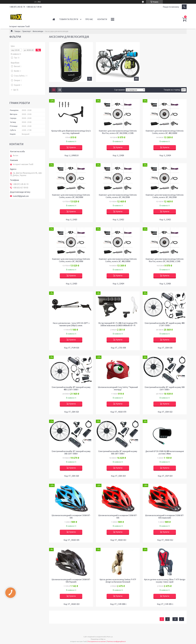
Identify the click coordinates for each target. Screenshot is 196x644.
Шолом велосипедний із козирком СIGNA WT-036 (71, 517)
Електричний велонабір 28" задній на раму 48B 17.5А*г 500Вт (165, 324)
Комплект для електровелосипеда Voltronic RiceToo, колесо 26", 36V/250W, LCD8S (118, 132)
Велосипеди (38, 31)
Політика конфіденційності (116, 641)
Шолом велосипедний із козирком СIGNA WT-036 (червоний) (165, 517)
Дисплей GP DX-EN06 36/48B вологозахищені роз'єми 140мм (165, 453)
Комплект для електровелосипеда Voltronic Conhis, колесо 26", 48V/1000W (165, 132)
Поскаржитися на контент (97, 641)
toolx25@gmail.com (21, 196)
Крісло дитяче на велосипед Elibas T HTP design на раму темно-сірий (165, 581)
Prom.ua (110, 637)
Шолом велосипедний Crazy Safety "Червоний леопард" (118, 388)
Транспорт (27, 31)
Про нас (89, 19)
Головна (54, 19)
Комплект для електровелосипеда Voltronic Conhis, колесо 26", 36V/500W (71, 196)
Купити (72, 147)
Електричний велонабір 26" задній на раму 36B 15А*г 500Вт (165, 388)
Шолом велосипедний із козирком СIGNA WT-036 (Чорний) (71, 581)
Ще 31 (16, 90)
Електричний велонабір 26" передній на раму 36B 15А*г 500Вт (71, 453)
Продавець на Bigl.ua (98, 639)
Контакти (102, 19)
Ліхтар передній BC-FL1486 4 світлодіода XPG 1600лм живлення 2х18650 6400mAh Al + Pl (118, 324)
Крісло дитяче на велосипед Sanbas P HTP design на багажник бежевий (118, 581)
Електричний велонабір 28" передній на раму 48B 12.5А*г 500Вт (71, 388)
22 (175, 619)
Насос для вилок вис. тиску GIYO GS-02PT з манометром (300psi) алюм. (71, 324)
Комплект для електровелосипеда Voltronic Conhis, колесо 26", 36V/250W (118, 196)
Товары (17, 31)
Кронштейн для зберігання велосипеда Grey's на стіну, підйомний (71, 132)
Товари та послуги (69, 19)
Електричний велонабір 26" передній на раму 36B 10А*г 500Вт (118, 453)
